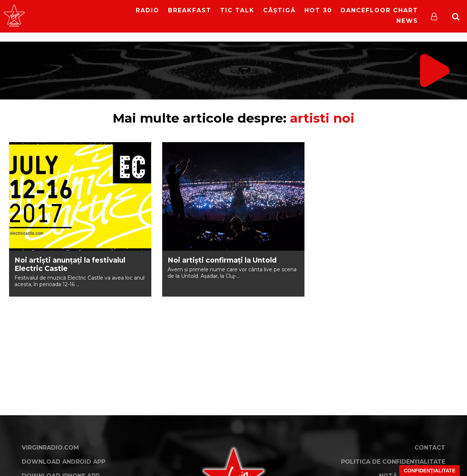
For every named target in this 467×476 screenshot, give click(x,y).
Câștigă (279, 10)
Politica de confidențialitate (393, 462)
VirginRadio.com (50, 448)
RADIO (148, 10)
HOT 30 (318, 10)
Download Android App (64, 462)
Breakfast (190, 10)
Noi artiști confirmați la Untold (222, 260)
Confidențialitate (430, 471)
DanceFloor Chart (379, 10)
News (407, 21)
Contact (430, 448)
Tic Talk (237, 10)
